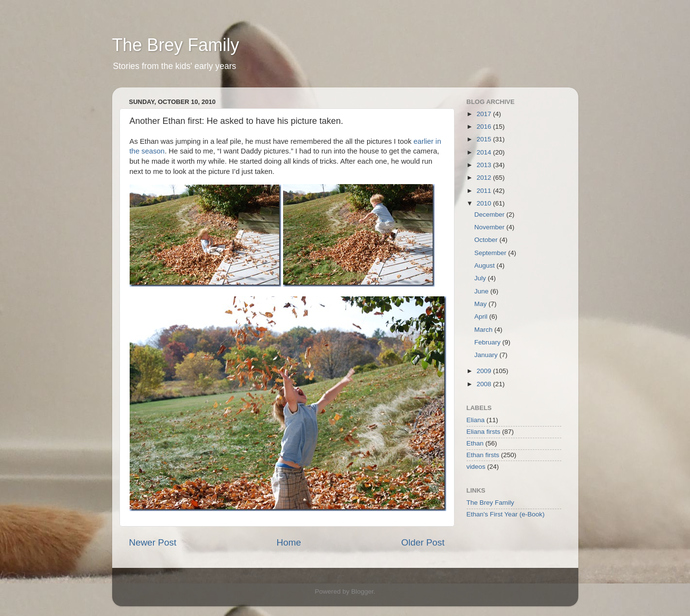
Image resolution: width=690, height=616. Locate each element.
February (488, 342)
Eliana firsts (484, 432)
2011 (485, 191)
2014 (485, 152)
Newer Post (153, 542)
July (481, 278)
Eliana (476, 420)
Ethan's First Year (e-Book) (506, 514)
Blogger (362, 591)
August (486, 265)
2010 (485, 203)
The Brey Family (176, 45)
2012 (485, 178)
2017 (485, 114)
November (490, 227)
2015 (485, 139)
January (487, 355)
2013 (485, 165)
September (491, 253)
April (482, 317)
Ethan (475, 443)
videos (476, 467)
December (490, 214)
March (484, 330)
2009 (485, 371)
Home (289, 542)
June (482, 291)
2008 (485, 384)
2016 (485, 127)
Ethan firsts (483, 455)
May (481, 304)
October (487, 240)
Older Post (423, 542)
